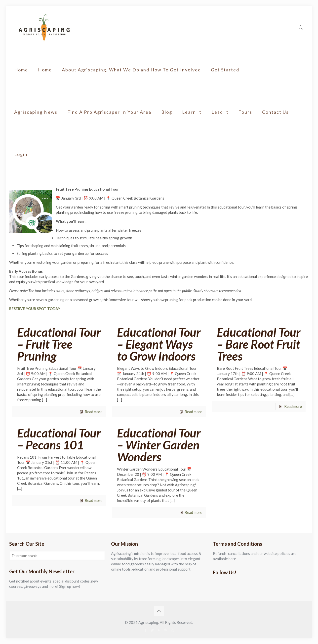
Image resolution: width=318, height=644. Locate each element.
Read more (94, 412)
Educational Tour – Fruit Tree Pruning (59, 344)
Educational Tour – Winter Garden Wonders (159, 445)
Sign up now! (70, 586)
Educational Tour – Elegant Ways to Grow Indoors (159, 344)
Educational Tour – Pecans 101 (59, 439)
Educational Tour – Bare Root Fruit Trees (259, 344)
